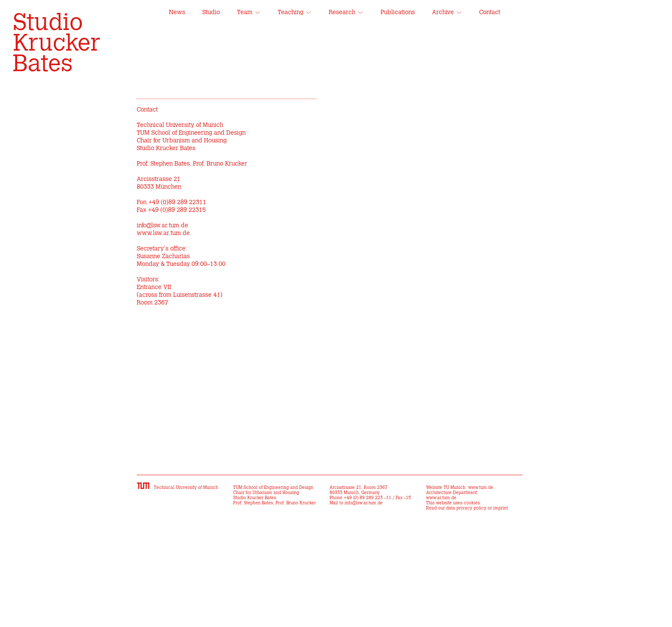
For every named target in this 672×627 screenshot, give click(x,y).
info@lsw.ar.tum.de (162, 226)
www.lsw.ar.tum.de (163, 233)
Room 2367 (152, 303)
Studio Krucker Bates (57, 44)
